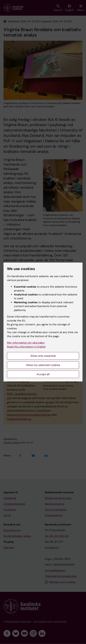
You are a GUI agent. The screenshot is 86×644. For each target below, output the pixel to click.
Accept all (43, 374)
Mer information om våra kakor (26, 343)
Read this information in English (26, 347)
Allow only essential (43, 356)
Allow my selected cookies (43, 365)
